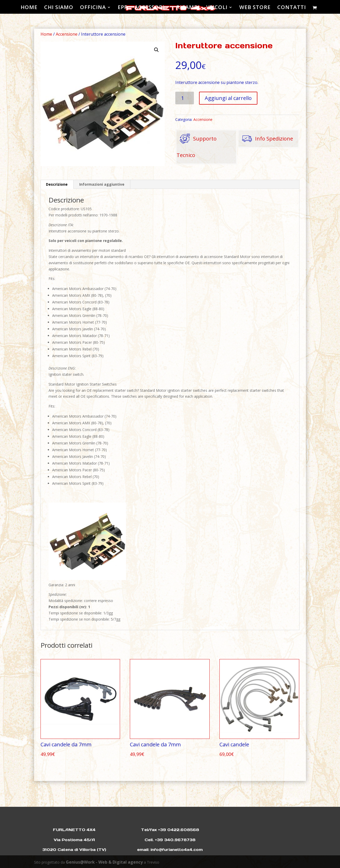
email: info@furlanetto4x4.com (170, 850)
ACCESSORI (149, 8)
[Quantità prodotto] (185, 98)
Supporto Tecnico (197, 144)
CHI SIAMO (59, 8)
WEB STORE (255, 8)
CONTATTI (292, 8)
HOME (29, 8)
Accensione (67, 34)
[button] (156, 50)
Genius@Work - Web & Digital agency (104, 862)
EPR (123, 8)
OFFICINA (93, 8)
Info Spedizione (266, 139)
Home (46, 34)
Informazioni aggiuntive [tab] (102, 184)
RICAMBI (188, 8)
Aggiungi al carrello (228, 98)
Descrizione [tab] (57, 184)
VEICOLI (217, 8)
